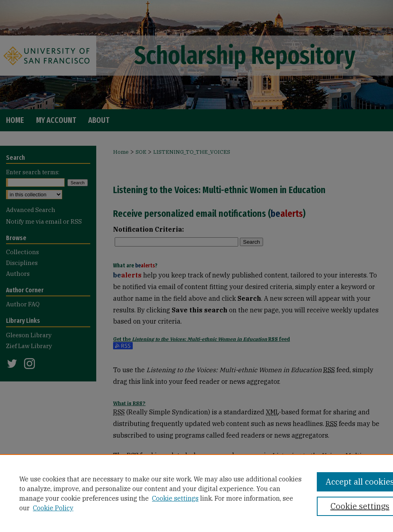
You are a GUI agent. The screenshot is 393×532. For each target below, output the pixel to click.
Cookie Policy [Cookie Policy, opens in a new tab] (53, 508)
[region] (196, 493)
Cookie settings (175, 498)
